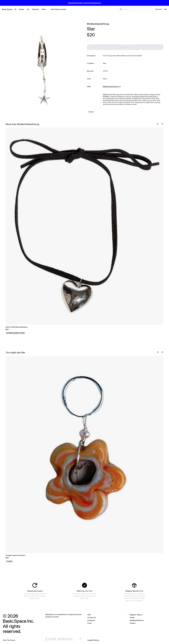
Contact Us (92, 617)
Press (89, 623)
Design (22, 9)
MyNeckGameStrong (98, 24)
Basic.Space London (59, 9)
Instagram (91, 620)
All (15, 9)
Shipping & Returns (137, 620)
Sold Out (125, 47)
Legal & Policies (93, 640)
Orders (132, 617)
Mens (44, 9)
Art (28, 9)
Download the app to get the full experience (85, 3)
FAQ (89, 615)
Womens (36, 9)
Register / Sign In (136, 615)
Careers (133, 623)
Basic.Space (7, 9)
